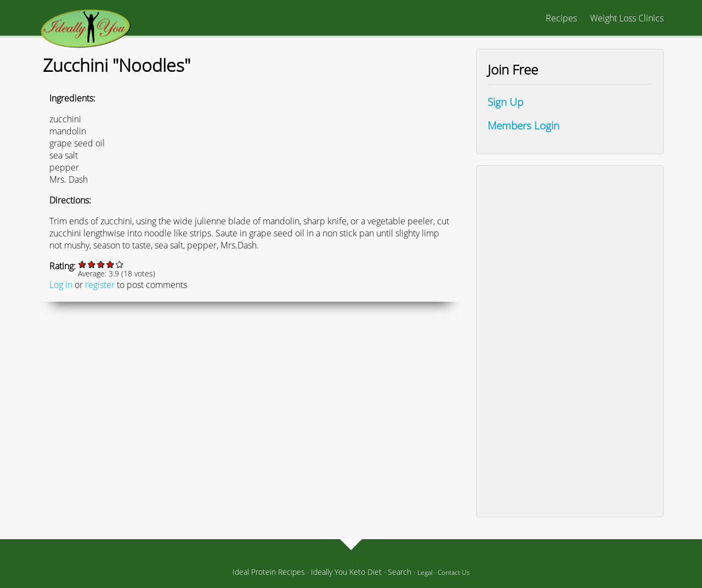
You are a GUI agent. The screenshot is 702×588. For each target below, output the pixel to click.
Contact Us (454, 572)
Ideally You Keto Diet (346, 572)
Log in (61, 285)
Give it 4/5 (111, 264)
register (100, 285)
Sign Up (505, 102)
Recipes (561, 18)
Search (400, 572)
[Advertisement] (570, 341)
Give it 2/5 (92, 264)
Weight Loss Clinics (627, 18)
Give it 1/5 (83, 264)
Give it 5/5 (120, 264)
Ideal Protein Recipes (269, 572)
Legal (425, 572)
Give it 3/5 (101, 264)
